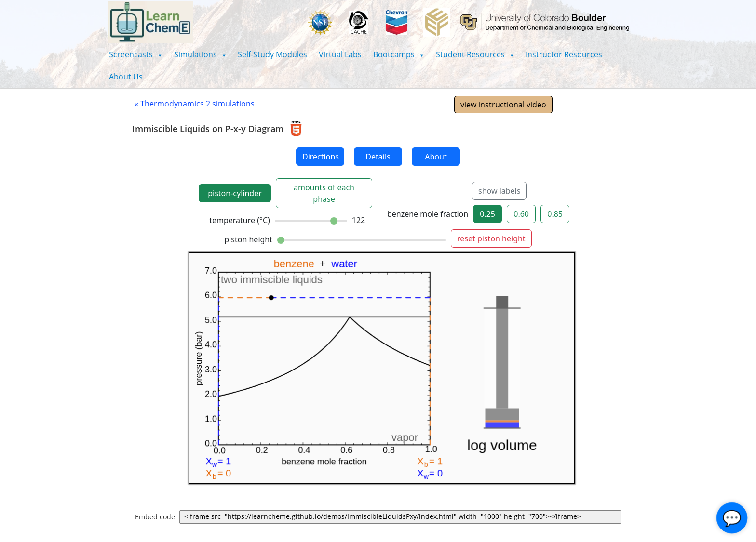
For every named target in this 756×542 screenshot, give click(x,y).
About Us (126, 77)
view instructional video (503, 105)
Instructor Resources (564, 54)
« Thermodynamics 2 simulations (195, 104)
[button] (136, 54)
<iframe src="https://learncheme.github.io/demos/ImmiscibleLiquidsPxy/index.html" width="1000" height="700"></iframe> (402, 517)
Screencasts (136, 54)
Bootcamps (399, 54)
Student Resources (475, 54)
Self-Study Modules (272, 54)
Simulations (200, 54)
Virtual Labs (340, 54)
